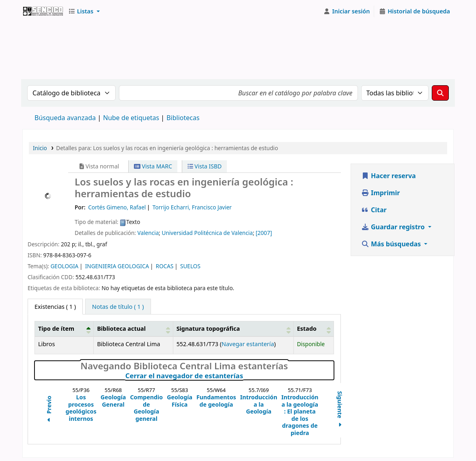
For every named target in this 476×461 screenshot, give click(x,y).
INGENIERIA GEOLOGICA (117, 266)
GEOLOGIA (64, 266)
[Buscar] (440, 93)
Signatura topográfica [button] (208, 329)
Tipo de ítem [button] (56, 329)
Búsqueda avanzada (65, 118)
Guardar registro (394, 227)
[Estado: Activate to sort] (313, 329)
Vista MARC (153, 166)
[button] (84, 11)
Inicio (40, 148)
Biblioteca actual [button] (121, 329)
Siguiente (339, 410)
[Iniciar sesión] (347, 11)
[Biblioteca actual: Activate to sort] (133, 329)
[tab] (118, 307)
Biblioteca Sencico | (43, 11)
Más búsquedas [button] (392, 244)
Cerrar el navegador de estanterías (230, 376)
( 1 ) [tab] (55, 307)
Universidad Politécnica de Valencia (207, 233)
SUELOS (190, 266)
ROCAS (165, 266)
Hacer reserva (389, 176)
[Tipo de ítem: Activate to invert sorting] (64, 329)
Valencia (148, 233)
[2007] (264, 233)
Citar (374, 210)
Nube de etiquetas (131, 118)
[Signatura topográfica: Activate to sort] (233, 329)
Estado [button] (307, 329)
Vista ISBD (205, 166)
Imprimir (381, 193)
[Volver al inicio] (452, 436)
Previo (49, 410)
